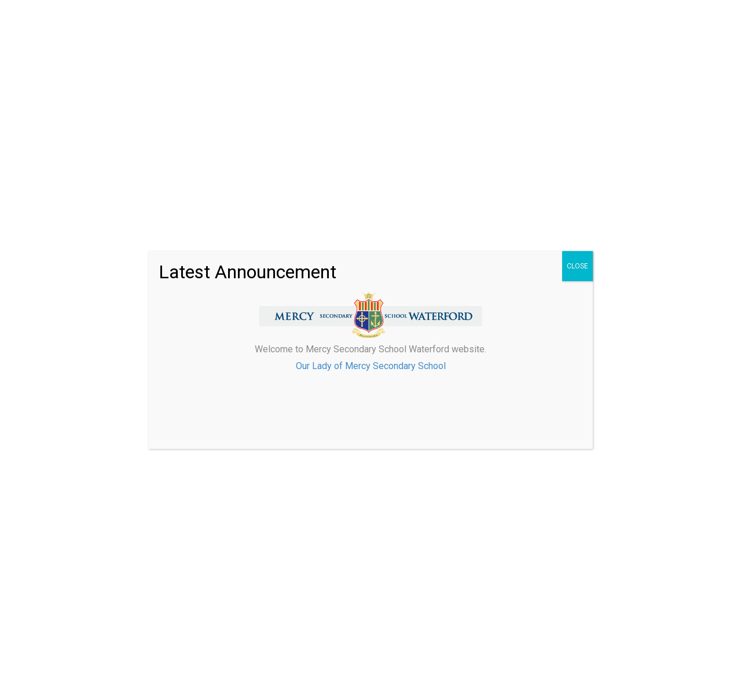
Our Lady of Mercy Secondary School (371, 366)
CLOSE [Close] (577, 266)
